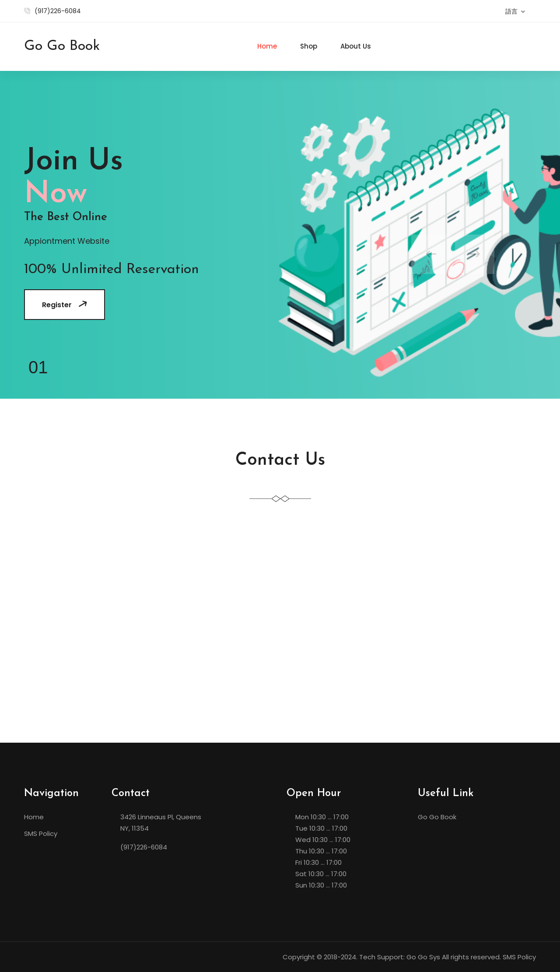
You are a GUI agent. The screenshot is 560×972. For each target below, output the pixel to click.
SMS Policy (41, 833)
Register (66, 305)
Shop (309, 46)
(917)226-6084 (58, 11)
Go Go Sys (423, 957)
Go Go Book (437, 817)
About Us (356, 46)
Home (267, 46)
